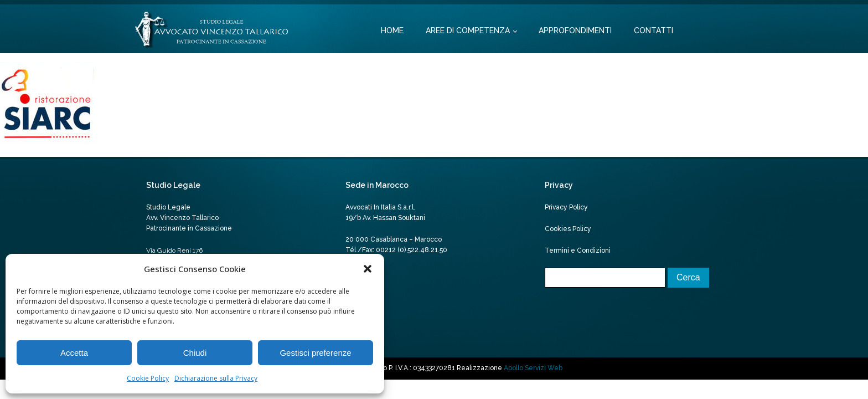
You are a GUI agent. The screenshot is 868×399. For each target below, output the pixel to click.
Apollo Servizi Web (533, 368)
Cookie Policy (148, 378)
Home (392, 30)
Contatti (653, 30)
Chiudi (195, 353)
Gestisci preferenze (315, 353)
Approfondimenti (575, 30)
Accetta (74, 353)
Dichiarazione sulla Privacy (216, 378)
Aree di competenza (468, 30)
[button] (368, 269)
